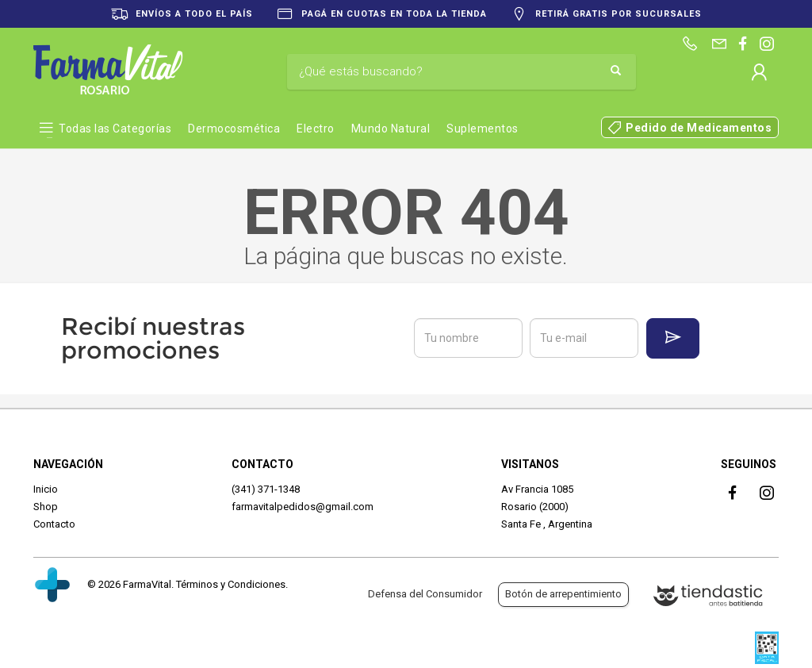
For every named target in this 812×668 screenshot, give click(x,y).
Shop (46, 507)
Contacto (54, 524)
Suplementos (483, 129)
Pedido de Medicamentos (699, 128)
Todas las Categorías (115, 129)
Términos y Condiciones (231, 584)
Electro (316, 129)
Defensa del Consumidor (425, 594)
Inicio (46, 489)
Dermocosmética (234, 129)
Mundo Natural (391, 129)
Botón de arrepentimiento (563, 594)
